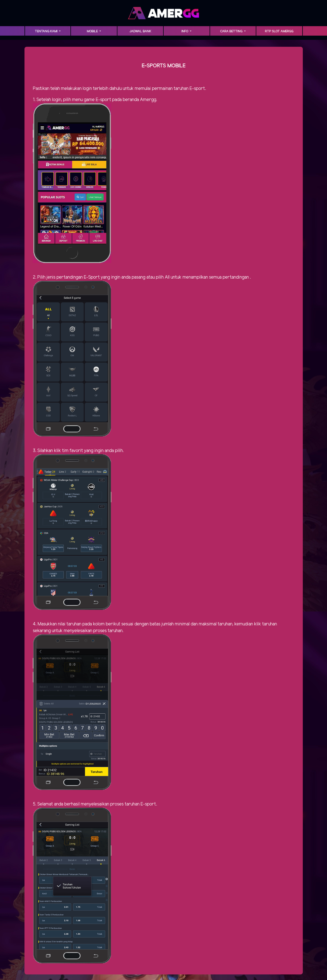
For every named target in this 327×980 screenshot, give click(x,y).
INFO (185, 31)
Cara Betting (232, 31)
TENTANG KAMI (46, 31)
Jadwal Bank (140, 31)
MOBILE (93, 31)
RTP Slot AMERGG (279, 31)
